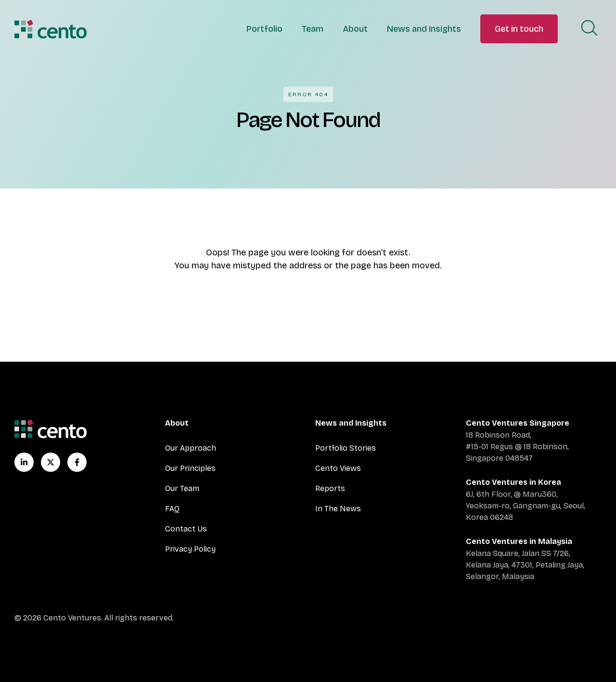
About (355, 29)
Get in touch (519, 29)
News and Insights (424, 29)
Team (313, 29)
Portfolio (264, 29)
